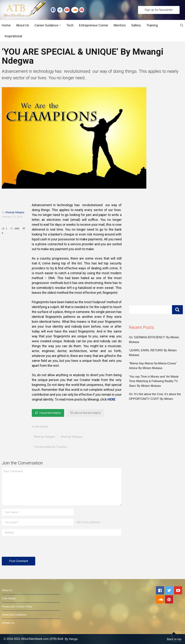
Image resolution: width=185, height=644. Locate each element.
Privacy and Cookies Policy (17, 607)
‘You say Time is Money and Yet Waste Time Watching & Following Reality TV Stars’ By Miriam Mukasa (154, 381)
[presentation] (29, 548)
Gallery (136, 25)
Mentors (120, 25)
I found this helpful (48, 413)
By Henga (71, 639)
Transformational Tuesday (50, 447)
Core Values (9, 598)
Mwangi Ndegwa (15, 212)
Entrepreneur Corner (94, 25)
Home (6, 25)
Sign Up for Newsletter (159, 10)
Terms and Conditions (14, 615)
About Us (23, 25)
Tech (70, 25)
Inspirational (13, 36)
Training (152, 25)
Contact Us (8, 623)
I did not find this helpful (85, 413)
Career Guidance (46, 25)
